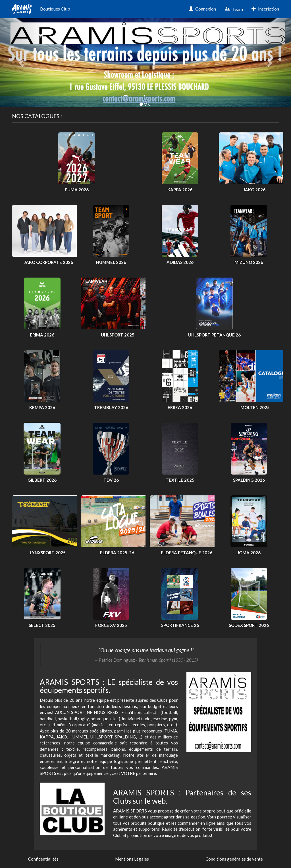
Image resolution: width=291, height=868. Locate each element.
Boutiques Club (55, 9)
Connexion (202, 9)
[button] (22, 63)
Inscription (265, 9)
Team (234, 9)
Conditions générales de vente (234, 859)
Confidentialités (43, 859)
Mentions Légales (132, 859)
